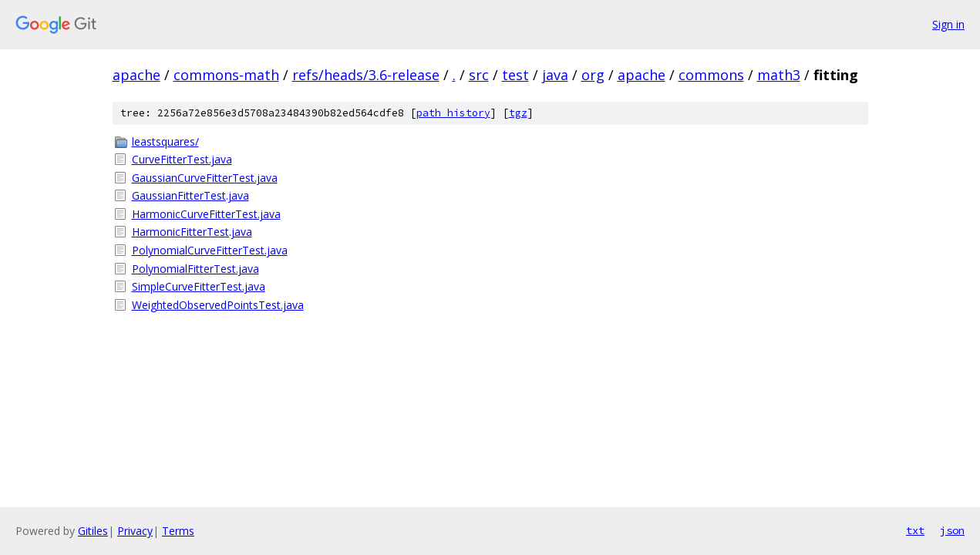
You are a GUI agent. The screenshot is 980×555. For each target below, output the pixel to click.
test (515, 75)
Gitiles (93, 531)
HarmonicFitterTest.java (192, 232)
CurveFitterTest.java (182, 159)
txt (915, 530)
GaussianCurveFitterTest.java (205, 178)
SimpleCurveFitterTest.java (199, 286)
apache (136, 75)
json (952, 530)
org (593, 75)
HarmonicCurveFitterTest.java (206, 214)
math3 (779, 75)
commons (711, 75)
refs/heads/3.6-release (366, 75)
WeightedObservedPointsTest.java (218, 305)
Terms (178, 531)
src (479, 75)
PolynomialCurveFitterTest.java (210, 250)
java (555, 75)
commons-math (226, 75)
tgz (518, 113)
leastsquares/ (165, 141)
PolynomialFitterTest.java (195, 269)
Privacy (135, 531)
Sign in (948, 24)
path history (453, 113)
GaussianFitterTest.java (190, 195)
